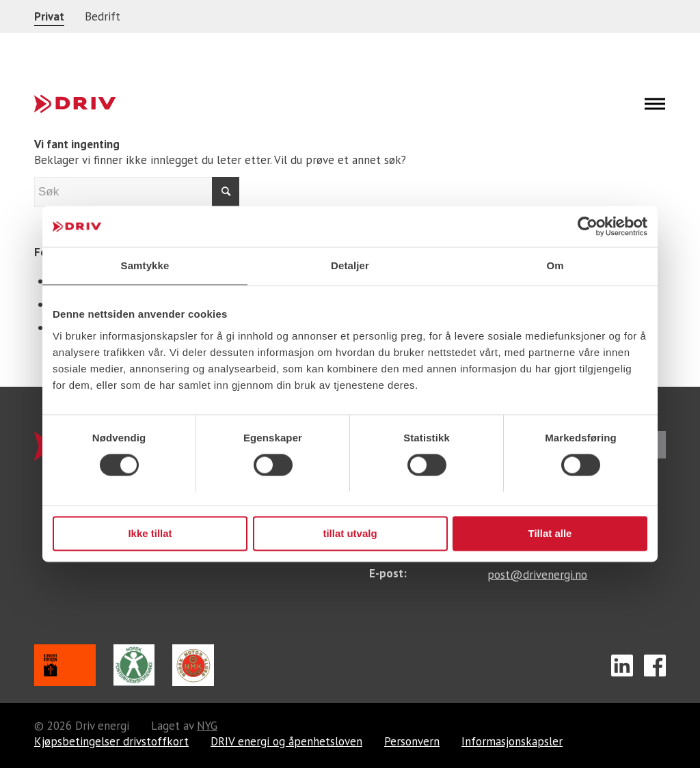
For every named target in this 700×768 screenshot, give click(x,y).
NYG (207, 726)
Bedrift (103, 16)
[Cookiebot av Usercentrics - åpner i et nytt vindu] (588, 226)
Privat (49, 16)
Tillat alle (550, 533)
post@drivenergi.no (537, 575)
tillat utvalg (350, 533)
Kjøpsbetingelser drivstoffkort (111, 742)
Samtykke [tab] (145, 265)
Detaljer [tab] (350, 265)
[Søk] (137, 192)
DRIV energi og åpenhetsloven (286, 742)
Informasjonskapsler (512, 742)
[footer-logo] (75, 104)
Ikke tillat (150, 533)
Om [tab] (555, 265)
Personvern (412, 742)
